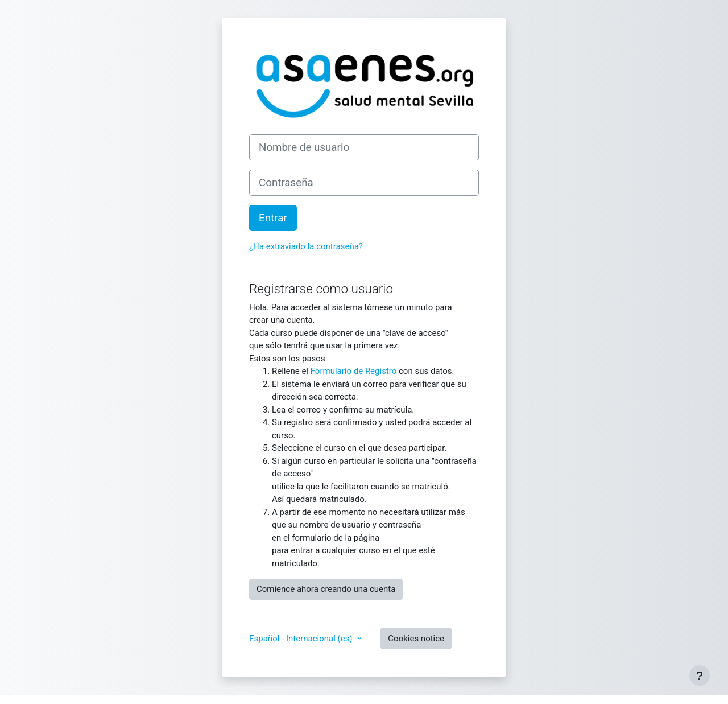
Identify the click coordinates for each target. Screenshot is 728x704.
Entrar (273, 218)
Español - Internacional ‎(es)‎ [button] (302, 639)
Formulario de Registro (354, 371)
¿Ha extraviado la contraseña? (306, 246)
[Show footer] (700, 676)
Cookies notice (416, 639)
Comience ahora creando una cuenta (326, 589)
